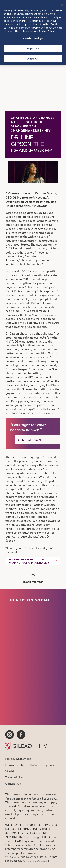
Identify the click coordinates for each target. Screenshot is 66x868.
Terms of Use (14, 777)
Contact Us (13, 783)
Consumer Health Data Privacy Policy (31, 765)
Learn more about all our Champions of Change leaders (29, 561)
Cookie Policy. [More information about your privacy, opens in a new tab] (47, 31)
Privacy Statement (18, 759)
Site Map (11, 771)
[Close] (62, 5)
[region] (33, 33)
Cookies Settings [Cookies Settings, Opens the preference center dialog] (33, 38)
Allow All (33, 59)
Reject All (33, 48)
